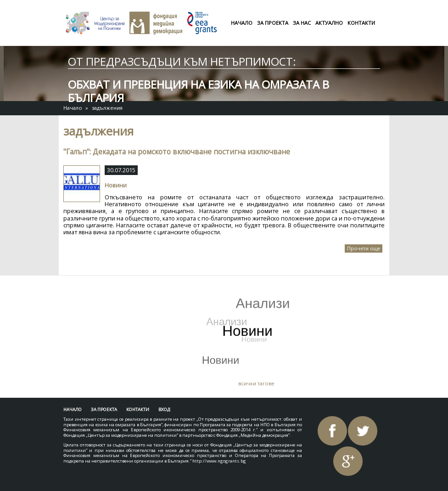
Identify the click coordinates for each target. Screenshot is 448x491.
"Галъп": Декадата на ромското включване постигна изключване (177, 152)
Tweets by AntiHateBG (108, 289)
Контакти (361, 23)
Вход (164, 409)
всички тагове (256, 383)
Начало (242, 23)
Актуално (329, 23)
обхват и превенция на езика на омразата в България (199, 91)
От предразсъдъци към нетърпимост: (182, 61)
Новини (116, 185)
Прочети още (365, 249)
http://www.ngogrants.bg (219, 461)
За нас (302, 23)
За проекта (273, 23)
